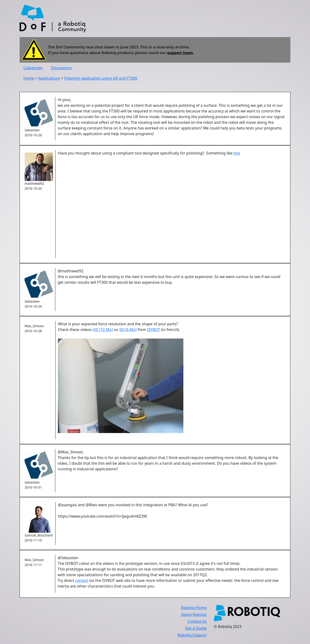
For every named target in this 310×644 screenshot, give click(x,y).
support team (180, 53)
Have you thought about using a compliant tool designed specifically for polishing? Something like (146, 153)
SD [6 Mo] (128, 330)
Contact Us (197, 621)
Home (29, 78)
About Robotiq (194, 614)
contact (82, 580)
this (237, 153)
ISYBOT (154, 330)
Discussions (61, 68)
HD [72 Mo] (103, 330)
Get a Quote (196, 628)
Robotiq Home (194, 608)
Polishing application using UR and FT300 (101, 78)
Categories (33, 68)
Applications (49, 78)
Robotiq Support (192, 635)
